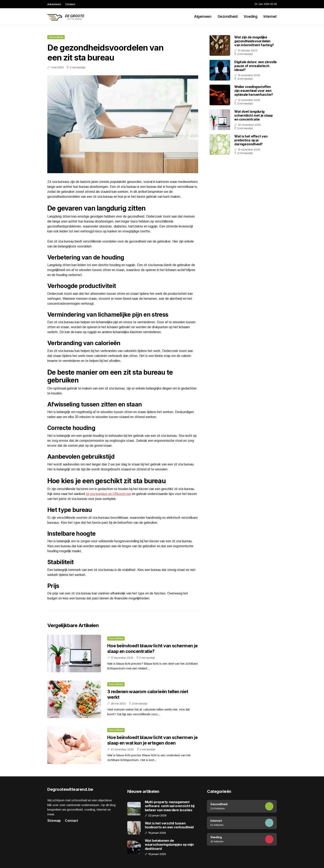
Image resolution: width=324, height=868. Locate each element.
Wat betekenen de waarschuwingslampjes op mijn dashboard (169, 845)
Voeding (250, 17)
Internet (270, 17)
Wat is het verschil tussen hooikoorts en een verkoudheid (169, 825)
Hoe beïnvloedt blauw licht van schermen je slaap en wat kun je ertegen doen (152, 740)
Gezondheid (228, 17)
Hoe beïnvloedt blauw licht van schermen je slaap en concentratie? (152, 648)
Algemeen (203, 17)
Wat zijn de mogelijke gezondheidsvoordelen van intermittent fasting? (254, 41)
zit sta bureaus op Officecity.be (108, 494)
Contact (70, 4)
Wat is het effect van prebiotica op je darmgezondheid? (251, 140)
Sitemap (54, 821)
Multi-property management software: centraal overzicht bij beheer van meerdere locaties (170, 806)
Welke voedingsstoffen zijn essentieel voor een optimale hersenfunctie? (254, 91)
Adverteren (54, 4)
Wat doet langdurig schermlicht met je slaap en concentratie (253, 115)
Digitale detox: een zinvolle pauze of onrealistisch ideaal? (256, 66)
